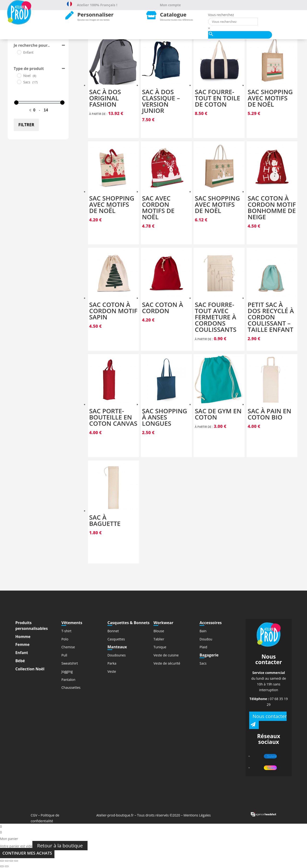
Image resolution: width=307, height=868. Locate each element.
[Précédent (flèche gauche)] (2, 866)
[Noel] (19, 75)
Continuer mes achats (27, 853)
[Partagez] (7, 861)
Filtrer (26, 125)
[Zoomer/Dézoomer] (16, 861)
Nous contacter (270, 716)
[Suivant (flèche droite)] (7, 866)
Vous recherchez (221, 15)
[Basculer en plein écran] (11, 861)
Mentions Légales (197, 815)
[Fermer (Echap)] (2, 861)
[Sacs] (19, 82)
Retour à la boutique (60, 846)
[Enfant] (19, 52)
